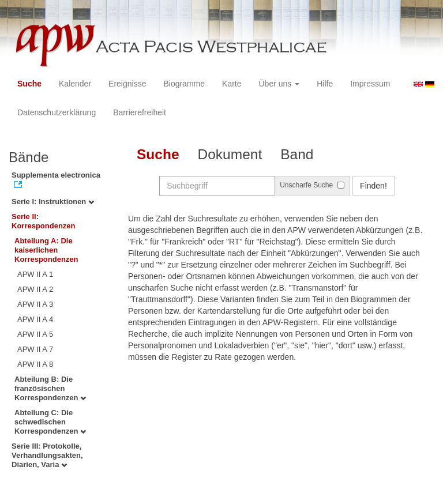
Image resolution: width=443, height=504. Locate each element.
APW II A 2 (35, 289)
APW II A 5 (35, 334)
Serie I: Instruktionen (53, 202)
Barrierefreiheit (140, 112)
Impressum (370, 84)
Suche (29, 84)
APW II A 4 (35, 319)
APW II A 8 (35, 364)
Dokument (230, 154)
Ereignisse (127, 84)
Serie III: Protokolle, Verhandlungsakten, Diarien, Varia (47, 455)
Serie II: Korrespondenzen (44, 221)
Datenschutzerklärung (57, 112)
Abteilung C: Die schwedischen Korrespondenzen (50, 422)
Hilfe (325, 84)
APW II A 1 (35, 274)
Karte (232, 84)
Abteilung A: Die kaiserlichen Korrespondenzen (46, 250)
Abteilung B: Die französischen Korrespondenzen (50, 388)
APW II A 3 (35, 304)
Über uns (279, 84)
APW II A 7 (35, 349)
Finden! (373, 186)
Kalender (75, 84)
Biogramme (184, 84)
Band (297, 154)
